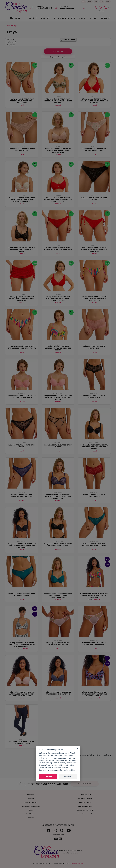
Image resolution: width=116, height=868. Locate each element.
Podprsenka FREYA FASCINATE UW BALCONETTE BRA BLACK (58, 545)
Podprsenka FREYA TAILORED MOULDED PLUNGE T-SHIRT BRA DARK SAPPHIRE (58, 496)
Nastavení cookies (77, 864)
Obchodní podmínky (85, 806)
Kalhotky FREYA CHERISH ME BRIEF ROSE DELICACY (94, 149)
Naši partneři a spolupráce (31, 806)
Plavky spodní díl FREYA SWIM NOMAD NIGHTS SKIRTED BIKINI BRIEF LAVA (22, 299)
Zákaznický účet (85, 795)
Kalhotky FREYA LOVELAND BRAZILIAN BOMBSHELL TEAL (94, 545)
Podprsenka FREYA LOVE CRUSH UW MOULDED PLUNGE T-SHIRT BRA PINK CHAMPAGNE (22, 694)
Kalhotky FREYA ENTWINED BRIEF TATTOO (58, 446)
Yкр (108, 2)
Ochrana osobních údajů (61, 864)
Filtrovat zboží (68, 40)
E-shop (16, 18)
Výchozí (10, 39)
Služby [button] (33, 18)
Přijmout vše (48, 776)
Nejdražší (11, 45)
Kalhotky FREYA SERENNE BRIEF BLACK (94, 199)
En (83, 2)
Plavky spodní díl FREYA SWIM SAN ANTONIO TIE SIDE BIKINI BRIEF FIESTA (94, 299)
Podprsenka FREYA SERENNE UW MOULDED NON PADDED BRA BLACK (22, 249)
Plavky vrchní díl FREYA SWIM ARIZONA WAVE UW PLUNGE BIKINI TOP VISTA (58, 101)
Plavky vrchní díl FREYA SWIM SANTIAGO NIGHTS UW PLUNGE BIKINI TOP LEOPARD (94, 694)
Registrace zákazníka (85, 799)
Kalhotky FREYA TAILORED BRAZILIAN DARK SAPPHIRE (22, 495)
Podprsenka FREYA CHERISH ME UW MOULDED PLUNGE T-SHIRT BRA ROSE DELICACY (22, 200)
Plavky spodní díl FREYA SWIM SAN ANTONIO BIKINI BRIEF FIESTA (22, 347)
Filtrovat (58, 51)
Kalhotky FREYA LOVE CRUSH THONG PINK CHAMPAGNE (58, 644)
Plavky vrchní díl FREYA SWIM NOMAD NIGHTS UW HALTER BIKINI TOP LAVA (94, 101)
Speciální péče (31, 814)
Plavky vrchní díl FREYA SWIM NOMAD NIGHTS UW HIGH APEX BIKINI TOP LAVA (58, 299)
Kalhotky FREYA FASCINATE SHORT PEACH (94, 347)
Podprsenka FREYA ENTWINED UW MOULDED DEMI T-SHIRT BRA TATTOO (94, 447)
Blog (82, 18)
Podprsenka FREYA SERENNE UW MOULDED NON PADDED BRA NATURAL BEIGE (58, 150)
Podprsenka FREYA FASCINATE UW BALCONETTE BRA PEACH (22, 397)
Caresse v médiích (31, 802)
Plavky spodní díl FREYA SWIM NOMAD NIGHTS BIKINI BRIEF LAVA (58, 248)
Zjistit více (85, 784)
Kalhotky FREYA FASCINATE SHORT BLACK (94, 397)
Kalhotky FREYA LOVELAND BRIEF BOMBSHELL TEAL (22, 594)
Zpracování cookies (67, 770)
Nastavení (68, 776)
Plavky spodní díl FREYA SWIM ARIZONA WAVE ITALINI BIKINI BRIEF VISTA (22, 101)
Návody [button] (45, 18)
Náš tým (31, 799)
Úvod (8, 26)
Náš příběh (31, 795)
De (102, 2)
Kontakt (106, 18)
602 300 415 (44, 8)
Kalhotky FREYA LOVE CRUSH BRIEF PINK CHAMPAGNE (94, 644)
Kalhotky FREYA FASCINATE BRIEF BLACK (22, 446)
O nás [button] (93, 18)
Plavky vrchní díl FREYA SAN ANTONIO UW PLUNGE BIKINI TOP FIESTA (58, 348)
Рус (90, 2)
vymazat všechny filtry (58, 57)
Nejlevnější (12, 42)
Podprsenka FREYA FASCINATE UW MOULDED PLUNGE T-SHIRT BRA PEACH (58, 397)
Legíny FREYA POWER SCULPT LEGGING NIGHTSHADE (22, 742)
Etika (31, 810)
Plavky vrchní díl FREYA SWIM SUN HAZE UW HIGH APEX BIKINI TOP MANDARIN (94, 595)
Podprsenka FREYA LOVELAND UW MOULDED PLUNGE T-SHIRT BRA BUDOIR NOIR (22, 546)
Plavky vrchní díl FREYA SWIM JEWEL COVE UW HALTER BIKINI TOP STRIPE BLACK (22, 645)
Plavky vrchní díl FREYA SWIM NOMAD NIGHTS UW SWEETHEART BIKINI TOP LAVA (58, 200)
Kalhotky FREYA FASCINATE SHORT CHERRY (94, 495)
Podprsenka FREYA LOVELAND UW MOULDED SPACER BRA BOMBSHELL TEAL (58, 595)
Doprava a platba (85, 802)
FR (96, 2)
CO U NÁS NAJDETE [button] (65, 18)
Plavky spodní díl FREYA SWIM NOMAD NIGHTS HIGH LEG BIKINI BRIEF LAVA (94, 249)
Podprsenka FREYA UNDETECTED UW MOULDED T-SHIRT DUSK (58, 693)
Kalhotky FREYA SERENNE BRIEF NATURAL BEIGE (22, 149)
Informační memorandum (85, 814)
